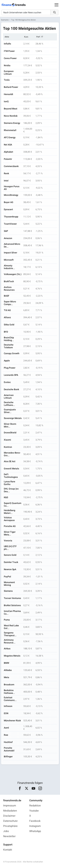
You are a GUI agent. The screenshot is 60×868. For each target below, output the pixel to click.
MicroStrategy (11, 195)
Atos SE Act (10, 461)
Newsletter (9, 836)
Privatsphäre (10, 826)
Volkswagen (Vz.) (13, 274)
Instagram (35, 826)
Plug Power (10, 368)
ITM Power (9, 51)
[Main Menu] (56, 5)
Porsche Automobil (9, 749)
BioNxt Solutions (12, 605)
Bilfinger (8, 757)
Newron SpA (10, 569)
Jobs (6, 831)
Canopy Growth (12, 353)
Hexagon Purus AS (12, 188)
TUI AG (7, 310)
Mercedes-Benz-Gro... (12, 454)
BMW (6, 663)
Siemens (8, 591)
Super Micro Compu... (10, 303)
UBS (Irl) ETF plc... (10, 548)
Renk (6, 173)
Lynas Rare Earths (10, 483)
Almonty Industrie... (9, 267)
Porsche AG (10, 526)
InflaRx (7, 44)
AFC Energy (10, 137)
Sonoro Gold (10, 555)
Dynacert (8, 209)
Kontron (8, 447)
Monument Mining (9, 584)
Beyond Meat (11, 109)
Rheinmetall (10, 130)
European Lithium (9, 73)
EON (6, 713)
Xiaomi (7, 440)
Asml (6, 728)
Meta (6, 677)
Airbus (7, 649)
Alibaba (8, 670)
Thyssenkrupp (11, 217)
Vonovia (8, 541)
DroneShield (10, 433)
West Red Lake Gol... (11, 627)
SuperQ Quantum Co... (13, 505)
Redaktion (35, 806)
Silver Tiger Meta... (10, 533)
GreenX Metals (11, 469)
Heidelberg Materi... (10, 512)
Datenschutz (10, 821)
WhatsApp (35, 831)
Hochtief (8, 742)
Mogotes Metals (12, 656)
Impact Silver (10, 253)
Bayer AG (9, 202)
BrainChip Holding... (9, 339)
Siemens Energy (12, 123)
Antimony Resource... (10, 641)
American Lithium (9, 397)
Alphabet (8, 152)
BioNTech (9, 281)
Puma (7, 620)
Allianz (7, 317)
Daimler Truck (11, 562)
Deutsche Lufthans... (9, 404)
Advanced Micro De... (12, 245)
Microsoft (9, 260)
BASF (7, 296)
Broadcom (9, 685)
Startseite (5, 20)
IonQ (6, 102)
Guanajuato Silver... (10, 411)
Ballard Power (11, 87)
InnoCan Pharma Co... (12, 613)
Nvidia (7, 66)
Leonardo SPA (11, 375)
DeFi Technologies (11, 476)
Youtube (34, 811)
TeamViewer (10, 224)
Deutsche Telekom (9, 346)
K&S (6, 497)
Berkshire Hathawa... (9, 692)
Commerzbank (11, 166)
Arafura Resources (9, 289)
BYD (6, 332)
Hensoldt (8, 94)
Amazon (8, 238)
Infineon (8, 706)
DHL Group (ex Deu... (11, 490)
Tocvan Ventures (12, 598)
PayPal (7, 577)
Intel (6, 181)
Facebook (35, 821)
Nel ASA (8, 145)
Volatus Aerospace (9, 519)
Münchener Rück (12, 721)
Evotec (7, 382)
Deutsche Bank (11, 389)
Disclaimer (9, 816)
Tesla (7, 80)
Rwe (6, 735)
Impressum (10, 806)
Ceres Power (10, 58)
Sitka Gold (9, 325)
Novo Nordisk (11, 116)
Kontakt (8, 850)
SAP (6, 231)
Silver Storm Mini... (10, 425)
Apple (7, 361)
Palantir (8, 159)
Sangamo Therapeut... (10, 634)
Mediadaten (10, 811)
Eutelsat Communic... (10, 699)
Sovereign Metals (13, 418)
